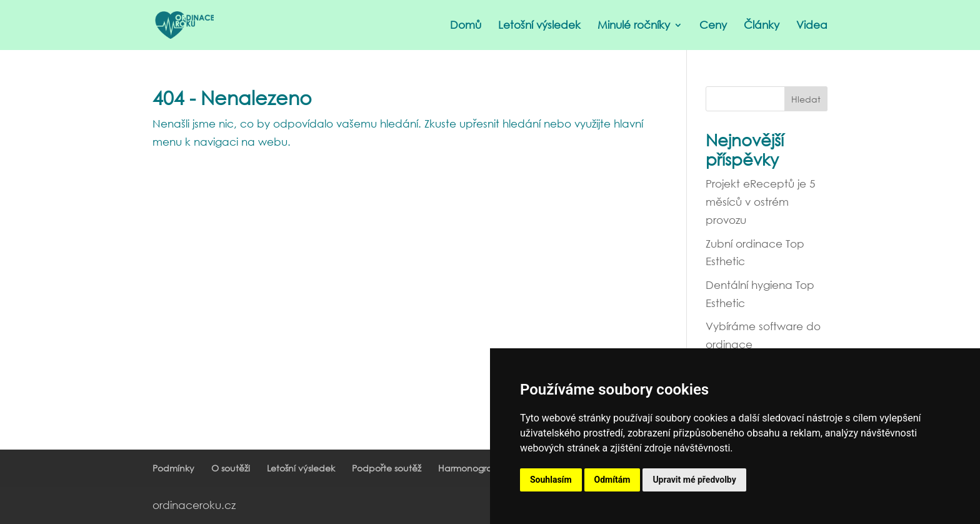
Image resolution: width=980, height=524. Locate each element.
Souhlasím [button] (551, 480)
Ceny (713, 26)
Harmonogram (469, 468)
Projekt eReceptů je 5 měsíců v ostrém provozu (760, 202)
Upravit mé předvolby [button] (694, 480)
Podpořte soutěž (387, 468)
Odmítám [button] (612, 480)
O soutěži (231, 468)
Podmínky (173, 468)
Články (762, 26)
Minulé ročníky (634, 26)
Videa (812, 26)
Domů (466, 26)
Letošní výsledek (539, 26)
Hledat (806, 99)
